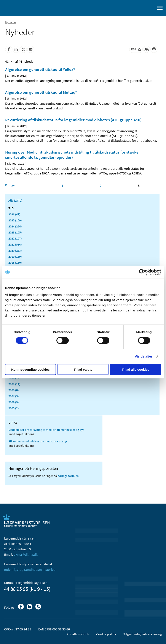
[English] (141, 8)
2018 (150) (15, 263)
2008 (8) (14, 390)
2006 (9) (14, 402)
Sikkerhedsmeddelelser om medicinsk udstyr (38, 441)
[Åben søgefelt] (151, 8)
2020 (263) (15, 250)
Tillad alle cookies (136, 369)
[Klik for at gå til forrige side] (10, 185)
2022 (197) (15, 238)
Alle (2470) (15, 201)
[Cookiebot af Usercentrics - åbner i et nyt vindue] (142, 272)
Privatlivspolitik (78, 634)
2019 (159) (15, 257)
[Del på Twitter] (23, 49)
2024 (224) (15, 226)
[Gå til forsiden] (22, 8)
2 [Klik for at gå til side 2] (101, 186)
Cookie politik (106, 634)
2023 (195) (15, 232)
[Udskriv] (154, 49)
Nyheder (11, 22)
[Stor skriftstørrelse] (147, 49)
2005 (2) (14, 408)
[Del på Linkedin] (16, 49)
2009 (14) (14, 384)
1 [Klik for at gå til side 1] (62, 186)
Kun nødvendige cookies (30, 369)
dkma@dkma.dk (26, 554)
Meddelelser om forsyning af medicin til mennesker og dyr (46, 430)
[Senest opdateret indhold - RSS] (136, 49)
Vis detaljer (144, 356)
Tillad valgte (83, 369)
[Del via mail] (31, 49)
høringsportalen (68, 476)
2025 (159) (15, 220)
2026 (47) (14, 214)
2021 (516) (15, 244)
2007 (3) (14, 396)
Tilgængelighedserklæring (143, 634)
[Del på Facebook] (9, 49)
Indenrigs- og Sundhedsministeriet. (30, 569)
